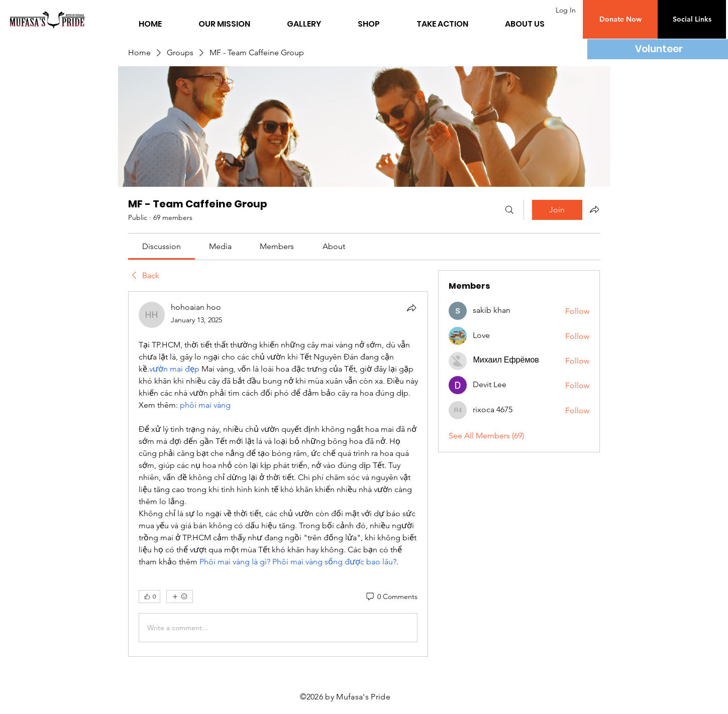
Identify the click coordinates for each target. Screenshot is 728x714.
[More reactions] (180, 597)
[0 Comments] (391, 597)
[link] (162, 246)
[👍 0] (149, 597)
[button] (620, 19)
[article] (278, 474)
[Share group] (594, 209)
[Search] (509, 210)
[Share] (411, 308)
